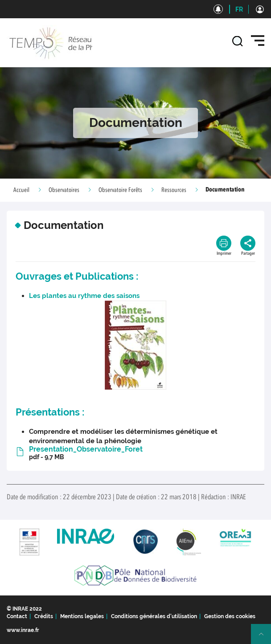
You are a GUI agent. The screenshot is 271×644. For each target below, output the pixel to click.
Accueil (21, 190)
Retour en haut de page (265, 638)
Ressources (174, 190)
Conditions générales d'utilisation (154, 616)
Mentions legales (82, 616)
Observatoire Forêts (120, 190)
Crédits (44, 616)
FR (239, 9)
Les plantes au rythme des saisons (84, 296)
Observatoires (64, 190)
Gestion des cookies (230, 616)
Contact (17, 616)
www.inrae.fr (23, 630)
